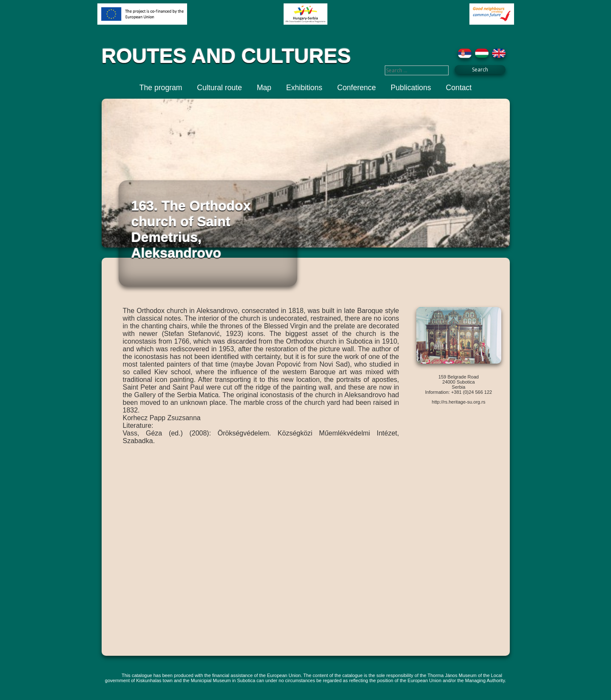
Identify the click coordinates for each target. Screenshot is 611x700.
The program (161, 88)
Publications (411, 88)
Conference (357, 88)
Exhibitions (304, 88)
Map (264, 88)
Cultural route (219, 88)
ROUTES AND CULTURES (226, 56)
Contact (459, 88)
